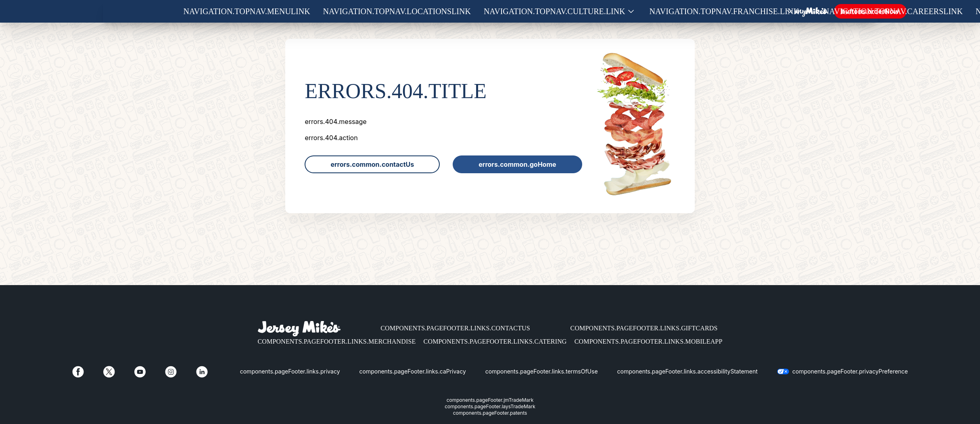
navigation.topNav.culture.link (555, 11)
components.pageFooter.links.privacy (290, 371)
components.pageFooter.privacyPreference (850, 371)
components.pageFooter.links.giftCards (644, 328)
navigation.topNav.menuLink (247, 11)
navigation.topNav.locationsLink (397, 11)
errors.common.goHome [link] (517, 164)
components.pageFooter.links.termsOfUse (542, 371)
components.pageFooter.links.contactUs (455, 328)
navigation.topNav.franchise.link (724, 11)
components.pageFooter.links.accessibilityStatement (687, 371)
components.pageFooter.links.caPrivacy (413, 371)
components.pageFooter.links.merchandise (337, 341)
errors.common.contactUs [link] (372, 164)
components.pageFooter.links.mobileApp (649, 341)
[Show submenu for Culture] (631, 12)
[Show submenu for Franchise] (805, 12)
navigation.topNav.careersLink (893, 11)
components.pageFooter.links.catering (495, 341)
